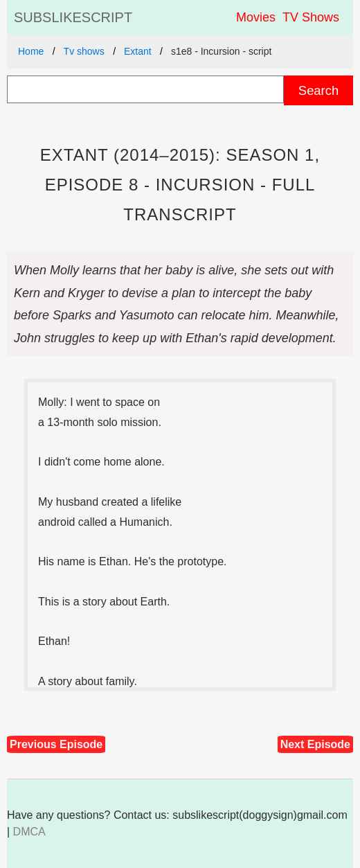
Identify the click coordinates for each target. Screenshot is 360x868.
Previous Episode (56, 744)
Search (318, 90)
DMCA (29, 832)
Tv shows (84, 51)
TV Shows (311, 17)
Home (31, 51)
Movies (256, 17)
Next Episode (315, 744)
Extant (138, 51)
